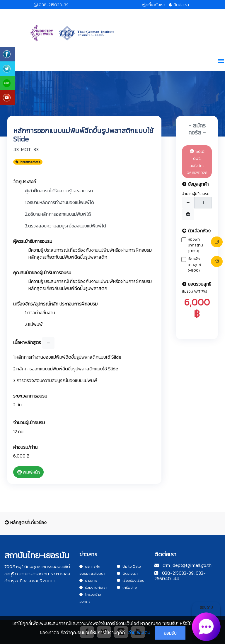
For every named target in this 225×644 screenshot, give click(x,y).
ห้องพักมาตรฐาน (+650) (195, 245)
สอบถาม (206, 622)
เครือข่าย (127, 587)
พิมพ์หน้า (28, 472)
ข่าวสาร (88, 580)
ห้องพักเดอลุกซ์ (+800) (194, 265)
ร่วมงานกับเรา (93, 587)
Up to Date (129, 566)
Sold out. (197, 162)
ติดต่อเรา (127, 573)
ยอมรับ (170, 633)
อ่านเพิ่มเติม (139, 632)
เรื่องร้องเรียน (131, 580)
